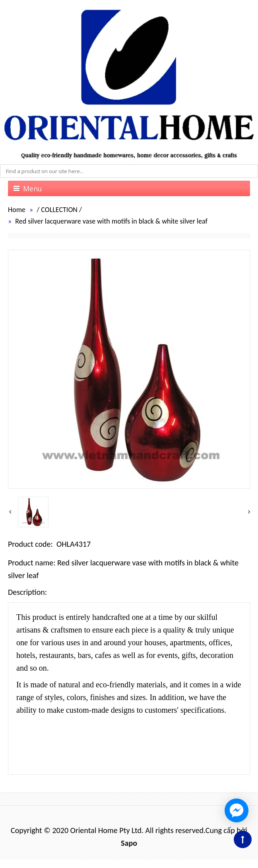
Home (17, 210)
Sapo (129, 843)
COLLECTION (59, 210)
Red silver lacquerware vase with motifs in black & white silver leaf (111, 221)
